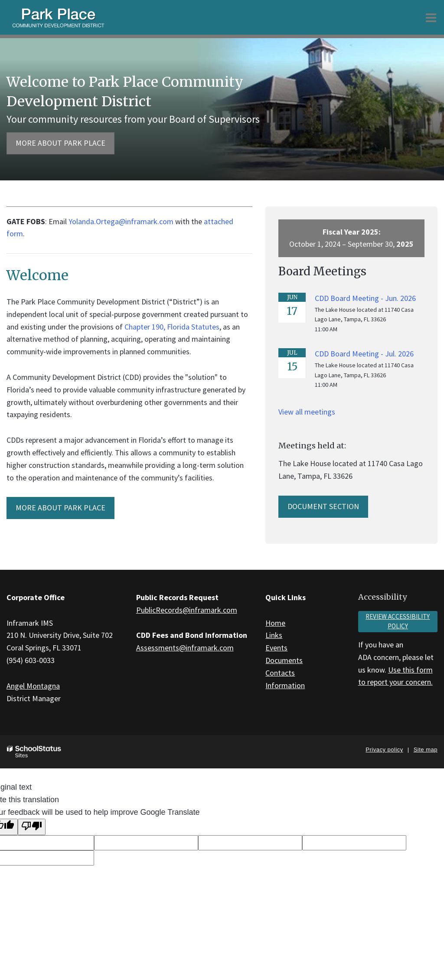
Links (274, 635)
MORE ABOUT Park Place (60, 508)
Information (285, 685)
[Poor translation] (32, 827)
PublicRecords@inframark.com (187, 610)
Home (275, 623)
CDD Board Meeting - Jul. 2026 (364, 354)
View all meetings (307, 412)
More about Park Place (60, 143)
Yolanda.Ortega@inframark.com (121, 221)
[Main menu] (431, 17)
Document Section (323, 506)
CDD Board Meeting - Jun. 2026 (365, 298)
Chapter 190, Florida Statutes (172, 327)
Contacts (280, 673)
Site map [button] (426, 750)
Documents (284, 660)
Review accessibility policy (398, 621)
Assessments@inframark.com (185, 648)
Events (276, 648)
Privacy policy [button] (384, 750)
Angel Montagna (33, 686)
